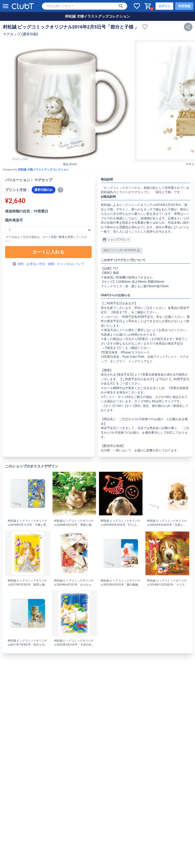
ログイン (165, 6)
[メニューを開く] (6, 6)
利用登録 (184, 6)
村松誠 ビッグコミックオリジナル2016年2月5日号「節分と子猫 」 (71, 27)
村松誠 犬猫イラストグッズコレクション (97, 16)
